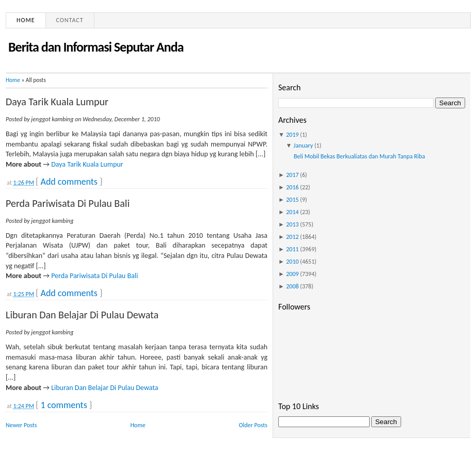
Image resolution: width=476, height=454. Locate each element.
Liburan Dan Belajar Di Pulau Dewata (82, 315)
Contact (70, 20)
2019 (292, 135)
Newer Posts (21, 425)
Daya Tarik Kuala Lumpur (57, 102)
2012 (292, 237)
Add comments (69, 182)
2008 (292, 286)
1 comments (64, 405)
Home (26, 20)
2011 (292, 249)
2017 (292, 175)
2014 (292, 212)
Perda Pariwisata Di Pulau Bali (68, 203)
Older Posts (253, 425)
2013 (292, 224)
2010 (292, 262)
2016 (292, 187)
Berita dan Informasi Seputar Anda (96, 47)
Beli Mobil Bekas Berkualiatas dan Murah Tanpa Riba (359, 156)
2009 (292, 274)
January (304, 145)
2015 (292, 200)
